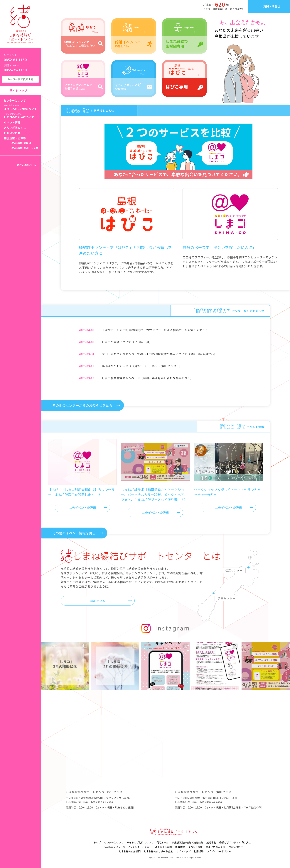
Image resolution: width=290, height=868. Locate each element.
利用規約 (199, 851)
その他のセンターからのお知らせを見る (82, 405)
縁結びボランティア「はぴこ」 (236, 842)
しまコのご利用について (22, 116)
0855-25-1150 (20, 68)
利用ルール (162, 842)
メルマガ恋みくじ (15, 128)
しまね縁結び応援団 (20, 143)
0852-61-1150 (20, 58)
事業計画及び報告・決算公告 (187, 842)
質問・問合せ (272, 6)
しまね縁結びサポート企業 (24, 148)
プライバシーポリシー (219, 851)
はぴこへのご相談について (22, 107)
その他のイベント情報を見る (74, 533)
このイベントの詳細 (82, 507)
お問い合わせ (12, 133)
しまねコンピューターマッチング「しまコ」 (128, 847)
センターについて (15, 100)
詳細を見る (98, 601)
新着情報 (180, 847)
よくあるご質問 (163, 847)
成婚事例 (211, 842)
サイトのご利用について (140, 842)
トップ (97, 842)
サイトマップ (18, 91)
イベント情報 (12, 122)
